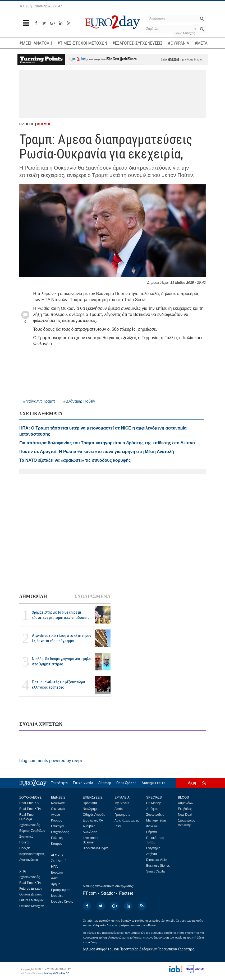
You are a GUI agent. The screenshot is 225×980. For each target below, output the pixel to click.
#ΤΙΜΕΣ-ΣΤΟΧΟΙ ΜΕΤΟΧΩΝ (82, 43)
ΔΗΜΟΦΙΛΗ (33, 596)
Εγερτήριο (153, 848)
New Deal (185, 815)
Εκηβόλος (185, 809)
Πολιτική (57, 838)
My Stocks (122, 803)
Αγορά (56, 815)
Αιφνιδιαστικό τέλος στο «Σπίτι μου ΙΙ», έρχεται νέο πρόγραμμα (62, 638)
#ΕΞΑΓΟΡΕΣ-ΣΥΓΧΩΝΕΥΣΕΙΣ (137, 43)
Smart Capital (156, 871)
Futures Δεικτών (31, 889)
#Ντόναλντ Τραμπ (39, 401)
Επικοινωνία (83, 783)
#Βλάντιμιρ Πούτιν (79, 401)
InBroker (151, 925)
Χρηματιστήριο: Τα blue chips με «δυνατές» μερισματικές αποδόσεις (61, 615)
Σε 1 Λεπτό (59, 861)
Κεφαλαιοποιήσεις (32, 854)
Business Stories (158, 866)
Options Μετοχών (31, 906)
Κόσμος (56, 820)
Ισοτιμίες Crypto (62, 902)
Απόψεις (152, 809)
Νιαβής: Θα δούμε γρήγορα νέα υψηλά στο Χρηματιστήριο (61, 661)
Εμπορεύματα (61, 890)
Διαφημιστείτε (153, 783)
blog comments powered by (51, 761)
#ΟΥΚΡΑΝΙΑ (179, 43)
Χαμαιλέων (186, 803)
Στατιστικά (26, 837)
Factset (126, 893)
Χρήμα (56, 884)
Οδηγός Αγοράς (94, 815)
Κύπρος (57, 844)
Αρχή (192, 783)
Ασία (54, 878)
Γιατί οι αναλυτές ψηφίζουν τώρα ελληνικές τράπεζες (58, 685)
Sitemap (105, 783)
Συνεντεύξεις (155, 815)
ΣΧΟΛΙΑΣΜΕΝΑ (92, 596)
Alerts (119, 809)
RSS (118, 826)
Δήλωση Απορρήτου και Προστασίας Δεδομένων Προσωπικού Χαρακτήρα (139, 949)
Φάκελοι (152, 826)
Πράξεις (25, 848)
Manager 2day (156, 820)
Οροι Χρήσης (126, 783)
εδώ (174, 60)
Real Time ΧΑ (29, 803)
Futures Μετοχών (31, 900)
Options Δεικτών (31, 894)
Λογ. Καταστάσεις (127, 820)
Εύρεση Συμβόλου (32, 831)
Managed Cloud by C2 (57, 973)
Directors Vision (157, 860)
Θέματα (151, 832)
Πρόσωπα (90, 803)
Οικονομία (58, 809)
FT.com (90, 893)
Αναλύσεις (90, 832)
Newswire (58, 803)
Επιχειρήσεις (60, 832)
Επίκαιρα (57, 826)
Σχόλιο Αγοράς (30, 825)
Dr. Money (153, 803)
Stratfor (108, 893)
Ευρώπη (57, 872)
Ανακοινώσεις (29, 860)
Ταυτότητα (59, 783)
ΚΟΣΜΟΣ (44, 124)
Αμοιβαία (89, 826)
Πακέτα (24, 842)
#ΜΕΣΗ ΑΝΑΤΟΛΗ (36, 43)
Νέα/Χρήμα (91, 809)
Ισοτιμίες (57, 896)
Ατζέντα (152, 854)
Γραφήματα (122, 815)
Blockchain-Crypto (96, 848)
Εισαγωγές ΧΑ (93, 820)
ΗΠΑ (54, 867)
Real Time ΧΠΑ (30, 809)
